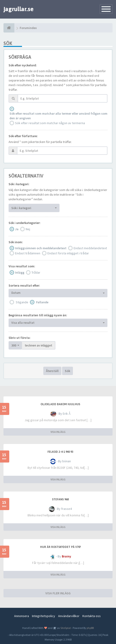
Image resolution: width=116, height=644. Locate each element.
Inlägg (20, 272)
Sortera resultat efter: (24, 285)
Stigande (22, 302)
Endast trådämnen (28, 253)
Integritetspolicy (44, 616)
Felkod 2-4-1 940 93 (60, 452)
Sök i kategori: (19, 184)
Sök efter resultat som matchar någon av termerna (50, 123)
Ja (17, 229)
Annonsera (22, 616)
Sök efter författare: (23, 136)
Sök (67, 371)
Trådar (36, 272)
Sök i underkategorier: (25, 223)
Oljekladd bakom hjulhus (60, 404)
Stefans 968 (60, 499)
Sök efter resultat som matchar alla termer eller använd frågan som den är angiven (58, 116)
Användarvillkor (69, 616)
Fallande (42, 302)
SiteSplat (65, 628)
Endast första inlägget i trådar (68, 253)
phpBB (90, 628)
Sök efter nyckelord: (23, 65)
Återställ (52, 371)
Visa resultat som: (22, 266)
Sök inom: (16, 242)
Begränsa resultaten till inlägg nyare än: (38, 315)
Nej (28, 229)
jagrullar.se (19, 9)
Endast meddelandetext (90, 248)
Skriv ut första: (20, 338)
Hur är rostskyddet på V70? (60, 547)
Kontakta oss (92, 616)
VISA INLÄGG (58, 432)
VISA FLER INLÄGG (58, 593)
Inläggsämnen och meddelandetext (41, 248)
